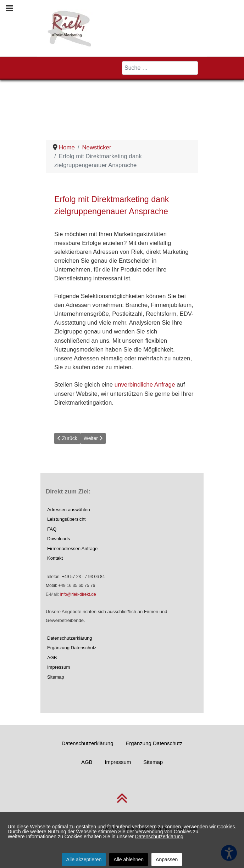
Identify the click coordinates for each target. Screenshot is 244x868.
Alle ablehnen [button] (129, 860)
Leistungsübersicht (66, 519)
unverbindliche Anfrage (145, 385)
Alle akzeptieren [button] (84, 860)
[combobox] (160, 68)
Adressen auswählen (69, 510)
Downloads (59, 539)
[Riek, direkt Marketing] (70, 28)
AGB (52, 658)
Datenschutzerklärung (70, 638)
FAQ (52, 529)
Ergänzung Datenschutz (72, 648)
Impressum (59, 667)
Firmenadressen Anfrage (72, 549)
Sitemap (56, 677)
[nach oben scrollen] (122, 802)
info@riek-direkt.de (78, 594)
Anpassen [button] (167, 860)
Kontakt (55, 558)
